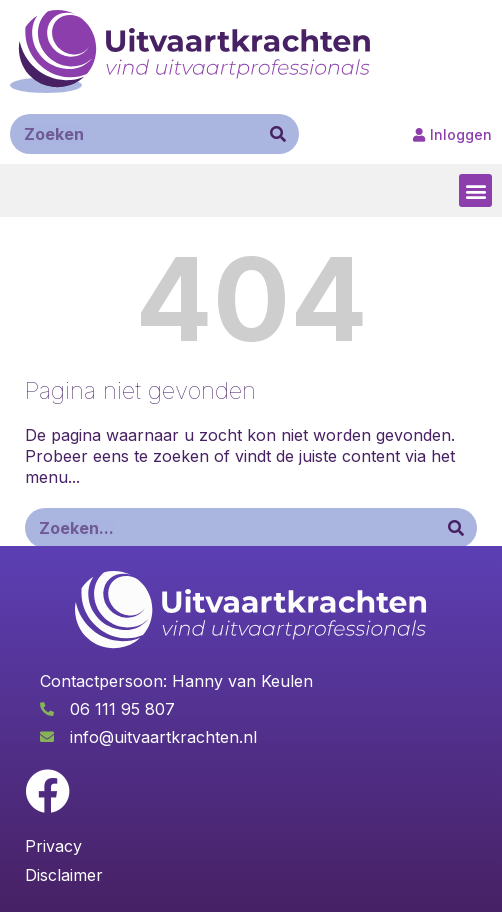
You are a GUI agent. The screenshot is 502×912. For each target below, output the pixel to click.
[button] (475, 190)
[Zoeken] (278, 134)
